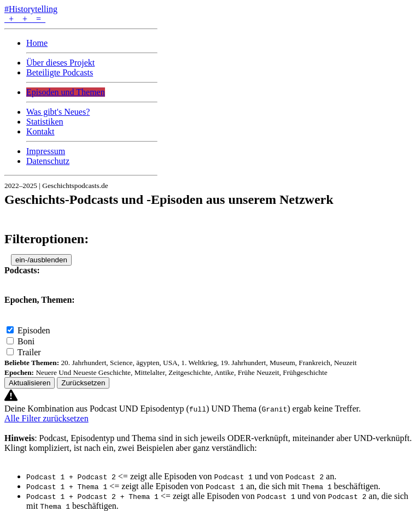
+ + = (25, 19)
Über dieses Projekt (60, 63)
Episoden (34, 330)
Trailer (29, 352)
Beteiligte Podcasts (60, 72)
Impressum (46, 151)
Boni (26, 341)
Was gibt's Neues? (58, 112)
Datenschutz (48, 161)
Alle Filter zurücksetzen (46, 418)
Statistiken (45, 122)
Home (37, 43)
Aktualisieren (30, 383)
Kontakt (40, 131)
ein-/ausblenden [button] (41, 260)
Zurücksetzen (83, 383)
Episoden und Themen (66, 92)
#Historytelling (31, 9)
